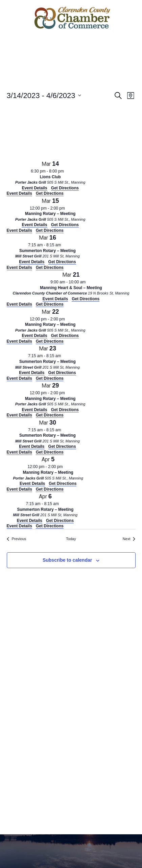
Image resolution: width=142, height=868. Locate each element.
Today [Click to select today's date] (71, 539)
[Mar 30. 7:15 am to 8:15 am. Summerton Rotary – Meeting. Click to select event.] (48, 434)
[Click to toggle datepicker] (44, 96)
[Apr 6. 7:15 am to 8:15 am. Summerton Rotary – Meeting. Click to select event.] (45, 508)
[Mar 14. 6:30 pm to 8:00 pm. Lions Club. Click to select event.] (50, 175)
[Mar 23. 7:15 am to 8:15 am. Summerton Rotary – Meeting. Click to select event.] (48, 360)
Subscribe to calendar (67, 560)
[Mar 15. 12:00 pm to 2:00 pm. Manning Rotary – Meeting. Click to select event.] (50, 212)
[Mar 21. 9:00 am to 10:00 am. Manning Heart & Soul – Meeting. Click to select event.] (71, 286)
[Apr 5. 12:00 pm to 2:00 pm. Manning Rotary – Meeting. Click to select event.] (48, 471)
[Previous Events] (17, 539)
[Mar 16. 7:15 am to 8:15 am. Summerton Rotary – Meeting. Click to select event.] (48, 249)
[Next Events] (129, 539)
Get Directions (50, 193)
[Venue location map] (57, 132)
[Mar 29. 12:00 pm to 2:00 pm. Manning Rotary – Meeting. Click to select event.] (50, 397)
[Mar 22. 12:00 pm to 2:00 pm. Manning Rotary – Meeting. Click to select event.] (50, 323)
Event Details (19, 193)
